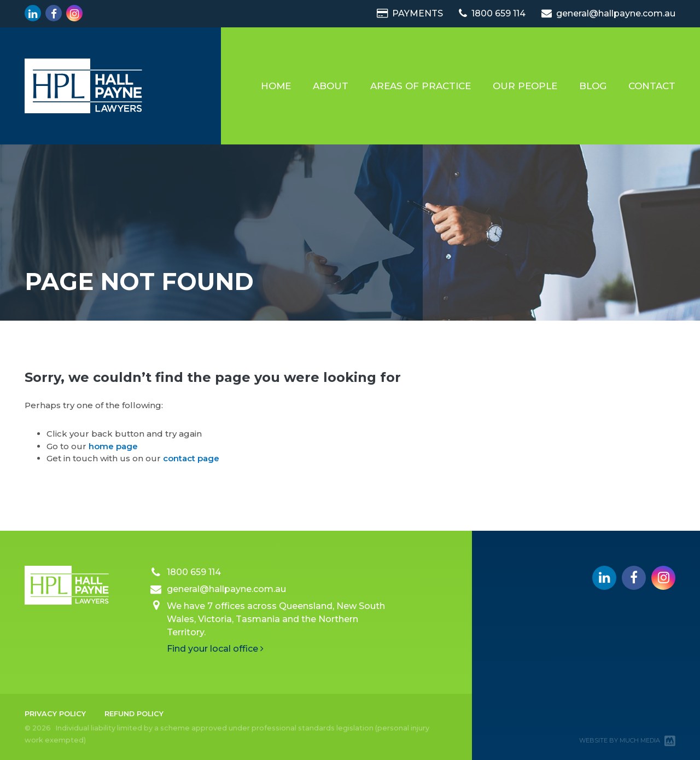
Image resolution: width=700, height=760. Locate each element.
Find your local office (215, 649)
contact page (191, 458)
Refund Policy (134, 714)
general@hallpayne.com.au (608, 13)
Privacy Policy (55, 714)
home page (113, 446)
